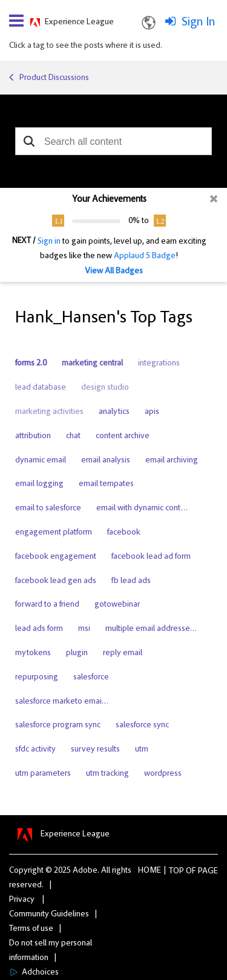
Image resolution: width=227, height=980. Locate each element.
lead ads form (39, 629)
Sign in (49, 242)
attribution (33, 436)
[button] (29, 141)
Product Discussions (54, 78)
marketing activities (49, 412)
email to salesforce (48, 508)
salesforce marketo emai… (62, 702)
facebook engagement (56, 557)
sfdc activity (35, 750)
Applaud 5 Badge (145, 256)
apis (152, 412)
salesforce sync (142, 725)
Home (150, 871)
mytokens (33, 653)
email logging (39, 484)
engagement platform (54, 533)
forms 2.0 (31, 364)
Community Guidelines (49, 915)
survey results (95, 750)
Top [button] (176, 872)
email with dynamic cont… (142, 508)
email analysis (106, 461)
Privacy (22, 900)
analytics (114, 412)
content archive (123, 436)
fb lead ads (131, 581)
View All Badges (114, 272)
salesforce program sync (58, 725)
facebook (124, 533)
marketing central (92, 364)
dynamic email (41, 461)
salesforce (91, 678)
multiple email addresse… (151, 629)
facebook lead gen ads (56, 581)
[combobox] (113, 141)
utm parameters (43, 774)
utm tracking (107, 774)
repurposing (37, 678)
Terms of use (31, 929)
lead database (41, 388)
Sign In (198, 22)
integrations (159, 364)
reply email (123, 653)
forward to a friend (47, 605)
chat (73, 436)
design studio (105, 388)
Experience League (79, 22)
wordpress (163, 774)
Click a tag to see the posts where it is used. (86, 46)
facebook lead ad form (151, 557)
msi (84, 629)
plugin (77, 653)
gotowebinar (117, 605)
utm (142, 750)
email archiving (172, 461)
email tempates (106, 484)
